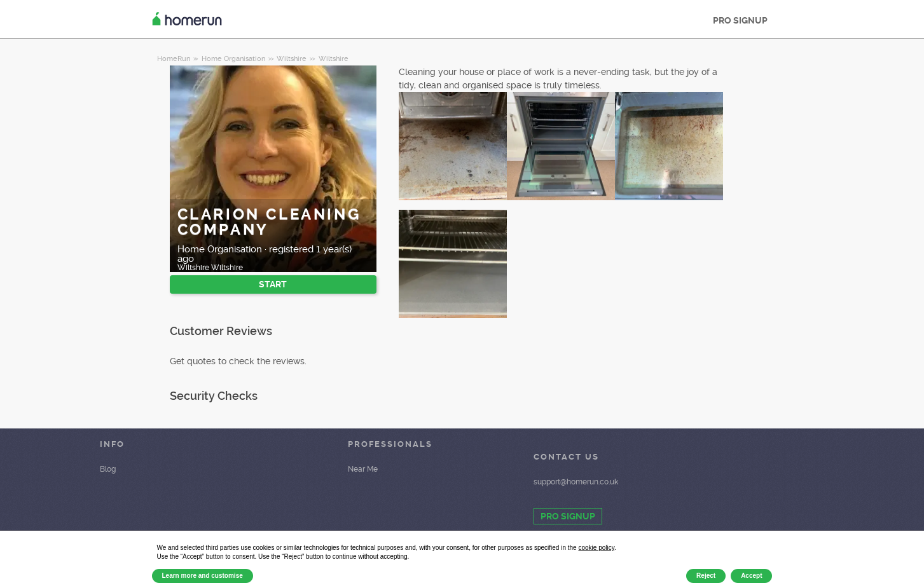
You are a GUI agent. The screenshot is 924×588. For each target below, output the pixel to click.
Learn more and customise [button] (203, 576)
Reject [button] (706, 576)
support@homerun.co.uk (576, 482)
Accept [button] (751, 576)
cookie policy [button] (596, 548)
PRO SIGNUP (740, 20)
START (273, 284)
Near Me (363, 469)
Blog (108, 469)
